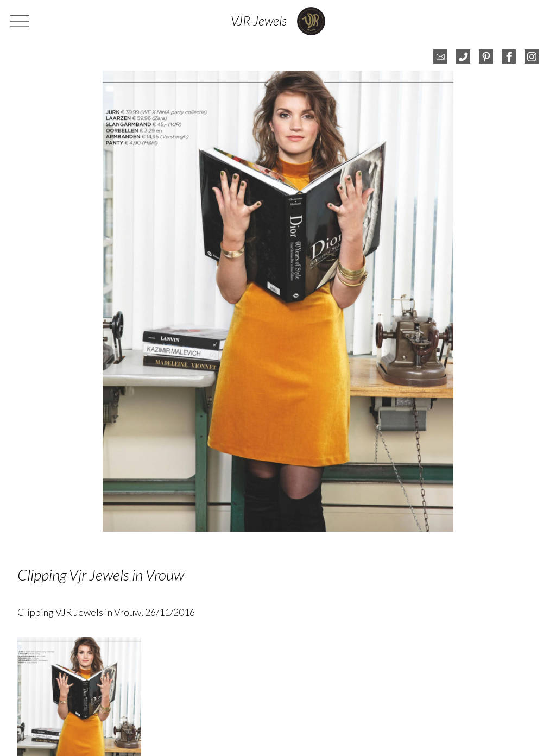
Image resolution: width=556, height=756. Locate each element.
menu (21, 21)
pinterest (486, 56)
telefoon (463, 56)
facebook (509, 56)
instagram (532, 56)
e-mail (440, 56)
